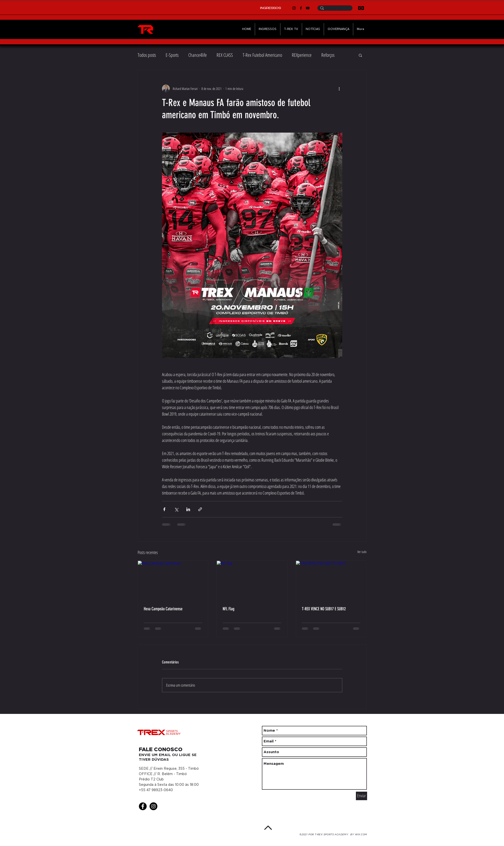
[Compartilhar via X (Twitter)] (176, 509)
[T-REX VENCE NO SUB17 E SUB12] (331, 581)
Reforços (328, 55)
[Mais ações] (339, 88)
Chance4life (198, 55)
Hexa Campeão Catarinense (163, 609)
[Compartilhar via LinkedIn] (188, 509)
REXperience (302, 55)
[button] (360, 55)
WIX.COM (361, 835)
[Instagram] (294, 8)
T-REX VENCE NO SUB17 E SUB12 (324, 609)
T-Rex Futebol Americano (262, 55)
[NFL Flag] (252, 581)
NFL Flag (228, 609)
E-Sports (172, 55)
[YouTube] (308, 8)
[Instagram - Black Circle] (153, 806)
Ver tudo (362, 552)
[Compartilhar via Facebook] (164, 509)
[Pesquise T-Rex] (334, 9)
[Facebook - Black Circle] (143, 806)
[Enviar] (361, 796)
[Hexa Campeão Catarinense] (173, 581)
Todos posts (147, 55)
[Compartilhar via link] (200, 509)
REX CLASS (225, 55)
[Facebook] (301, 8)
